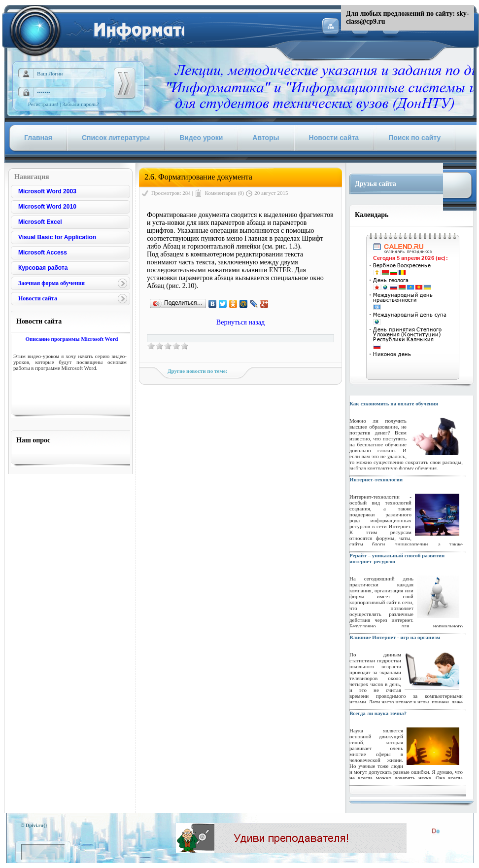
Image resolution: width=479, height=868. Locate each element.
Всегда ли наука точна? (378, 713)
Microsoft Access (43, 253)
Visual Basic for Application (57, 237)
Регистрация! (43, 104)
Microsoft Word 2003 (47, 191)
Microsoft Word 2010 (47, 207)
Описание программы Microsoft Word (71, 339)
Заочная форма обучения (51, 283)
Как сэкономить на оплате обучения (394, 403)
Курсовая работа (43, 268)
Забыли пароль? (81, 104)
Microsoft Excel (40, 222)
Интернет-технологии (376, 479)
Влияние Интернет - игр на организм (395, 637)
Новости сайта (38, 298)
